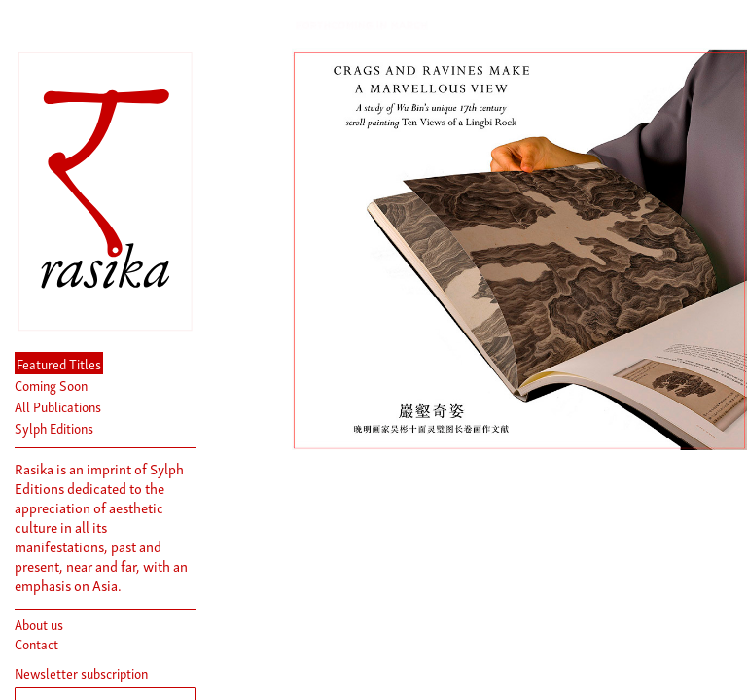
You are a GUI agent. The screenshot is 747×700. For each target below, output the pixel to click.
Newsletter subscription (81, 673)
